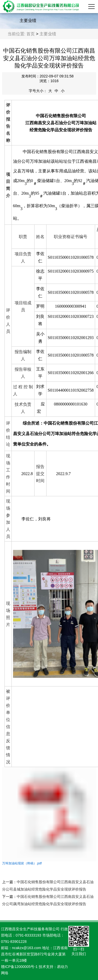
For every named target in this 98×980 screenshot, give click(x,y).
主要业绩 (48, 34)
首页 (31, 34)
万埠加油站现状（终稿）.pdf (22, 863)
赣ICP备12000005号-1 (19, 967)
